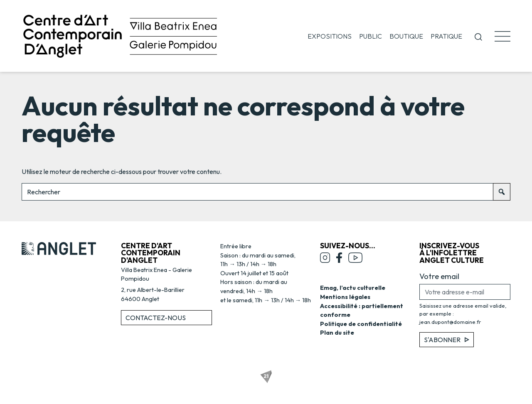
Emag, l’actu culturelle (353, 288)
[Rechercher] (502, 192)
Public (371, 36)
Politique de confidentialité (361, 324)
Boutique (406, 36)
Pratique (446, 36)
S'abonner (447, 340)
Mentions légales (345, 297)
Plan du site (337, 333)
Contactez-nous (156, 318)
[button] (478, 36)
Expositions (330, 36)
